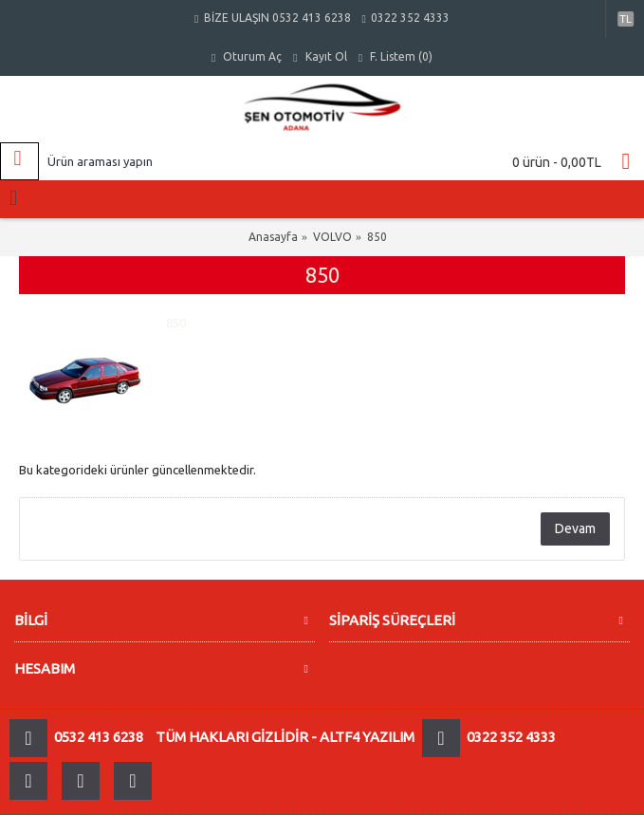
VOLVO (332, 237)
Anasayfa (273, 237)
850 (377, 237)
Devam (575, 528)
